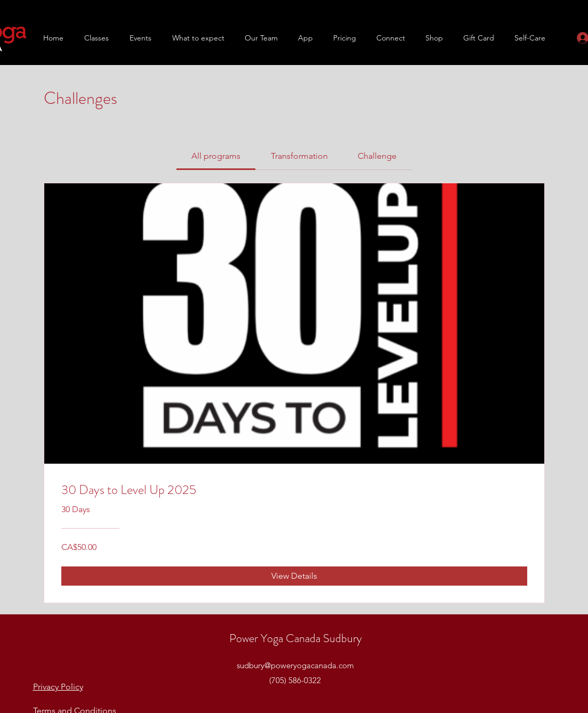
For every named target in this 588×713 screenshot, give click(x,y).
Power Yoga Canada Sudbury (296, 638)
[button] (97, 38)
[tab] (216, 156)
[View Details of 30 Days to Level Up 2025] (294, 576)
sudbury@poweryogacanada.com (295, 665)
